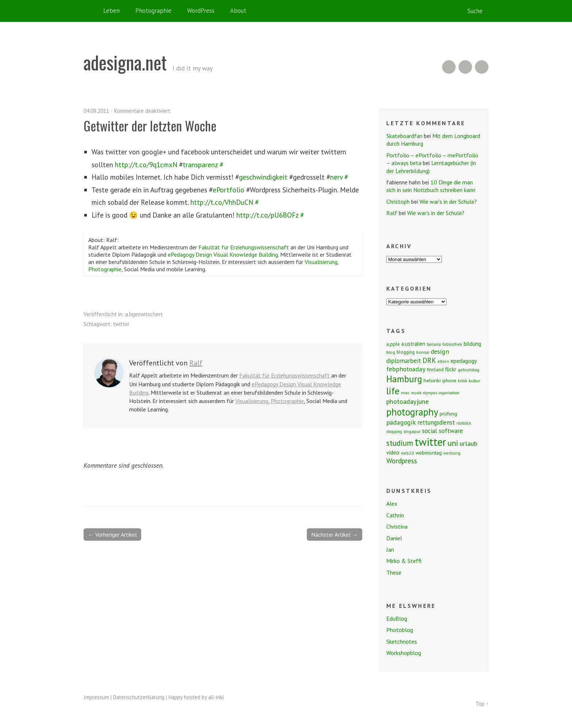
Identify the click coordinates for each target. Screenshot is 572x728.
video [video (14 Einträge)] (393, 452)
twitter (121, 324)
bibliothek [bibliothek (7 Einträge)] (452, 344)
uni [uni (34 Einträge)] (453, 443)
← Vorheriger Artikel (112, 534)
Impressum (96, 697)
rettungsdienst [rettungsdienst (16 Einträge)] (436, 422)
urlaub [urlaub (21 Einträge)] (468, 443)
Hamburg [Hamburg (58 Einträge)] (404, 379)
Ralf (196, 363)
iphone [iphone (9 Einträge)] (449, 381)
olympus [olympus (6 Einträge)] (430, 393)
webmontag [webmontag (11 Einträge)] (429, 453)
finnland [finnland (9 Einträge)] (435, 370)
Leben (111, 11)
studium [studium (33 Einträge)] (400, 443)
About (238, 11)
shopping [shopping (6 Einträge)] (394, 432)
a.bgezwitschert (144, 314)
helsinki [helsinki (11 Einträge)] (432, 380)
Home (91, 11)
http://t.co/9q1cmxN (146, 164)
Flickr (465, 67)
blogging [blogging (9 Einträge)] (406, 352)
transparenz (200, 164)
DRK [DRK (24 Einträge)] (429, 360)
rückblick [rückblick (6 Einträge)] (464, 423)
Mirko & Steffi (404, 561)
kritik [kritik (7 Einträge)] (463, 381)
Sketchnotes (402, 641)
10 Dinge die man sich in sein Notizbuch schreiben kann (431, 186)
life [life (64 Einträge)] (393, 391)
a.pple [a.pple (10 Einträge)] (393, 344)
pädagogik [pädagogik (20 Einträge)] (401, 422)
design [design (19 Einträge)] (440, 351)
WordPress (201, 11)
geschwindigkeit (263, 177)
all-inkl (216, 697)
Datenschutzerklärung (139, 697)
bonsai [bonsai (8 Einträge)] (423, 352)
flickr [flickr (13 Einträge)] (451, 369)
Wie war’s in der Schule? (448, 202)
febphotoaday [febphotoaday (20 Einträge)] (406, 369)
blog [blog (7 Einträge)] (391, 352)
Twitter (482, 67)
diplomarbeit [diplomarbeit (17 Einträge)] (404, 361)
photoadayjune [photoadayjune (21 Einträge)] (407, 401)
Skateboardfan (404, 136)
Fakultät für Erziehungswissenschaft (244, 247)
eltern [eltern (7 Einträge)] (443, 361)
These (394, 572)
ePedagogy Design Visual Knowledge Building (223, 254)
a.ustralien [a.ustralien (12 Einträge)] (413, 344)
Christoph (398, 202)
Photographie (153, 11)
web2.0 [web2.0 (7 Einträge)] (407, 453)
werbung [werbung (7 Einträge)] (452, 453)
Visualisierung (321, 262)
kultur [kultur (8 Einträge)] (474, 381)
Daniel (394, 538)
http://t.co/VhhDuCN (222, 202)
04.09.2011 (96, 111)
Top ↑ (482, 704)
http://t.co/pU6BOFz (267, 215)
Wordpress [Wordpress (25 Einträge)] (402, 461)
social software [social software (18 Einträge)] (442, 431)
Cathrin (395, 515)
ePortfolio (229, 190)
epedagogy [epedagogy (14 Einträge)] (464, 361)
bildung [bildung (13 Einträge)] (472, 344)
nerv (336, 177)
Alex (392, 503)
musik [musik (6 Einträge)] (416, 393)
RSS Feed (449, 67)
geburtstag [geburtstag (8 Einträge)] (469, 370)
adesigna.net (125, 62)
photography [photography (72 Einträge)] (412, 412)
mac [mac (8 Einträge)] (405, 393)
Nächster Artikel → (335, 534)
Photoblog (400, 630)
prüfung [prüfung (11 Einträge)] (448, 414)
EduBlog (397, 618)
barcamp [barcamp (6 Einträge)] (434, 344)
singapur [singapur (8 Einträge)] (412, 431)
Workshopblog (404, 653)
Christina (397, 526)
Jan (390, 549)
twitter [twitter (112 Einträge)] (430, 442)
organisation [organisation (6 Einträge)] (449, 393)
